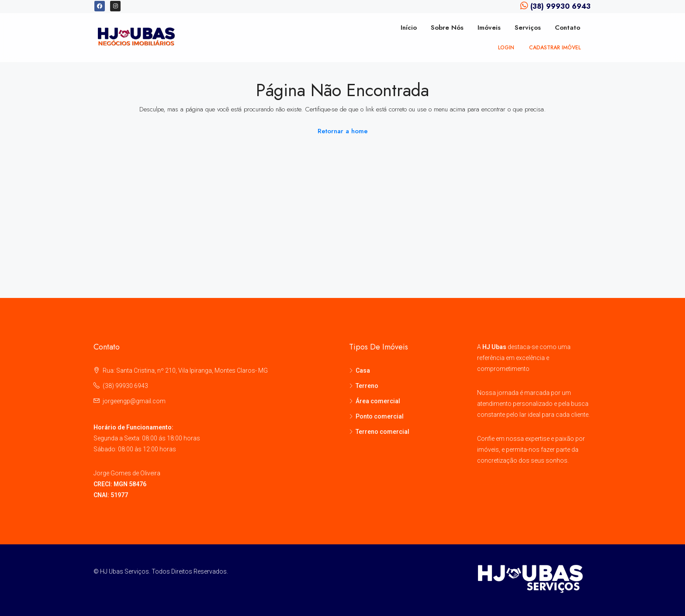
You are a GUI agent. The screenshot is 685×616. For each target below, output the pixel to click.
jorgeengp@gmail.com (134, 401)
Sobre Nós (447, 28)
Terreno (367, 386)
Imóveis (489, 28)
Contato (567, 28)
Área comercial (378, 401)
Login (506, 48)
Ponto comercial (380, 416)
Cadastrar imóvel (555, 48)
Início (409, 28)
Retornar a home (343, 131)
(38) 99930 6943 (125, 386)
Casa (363, 370)
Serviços (528, 28)
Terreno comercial (382, 432)
